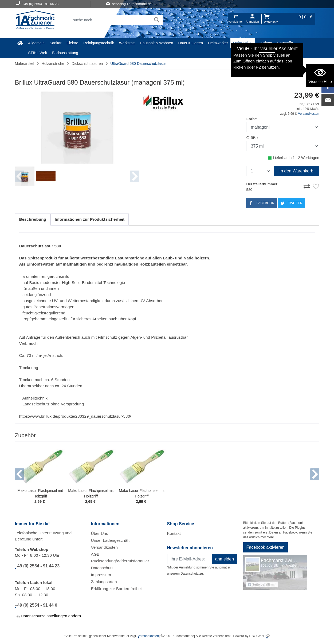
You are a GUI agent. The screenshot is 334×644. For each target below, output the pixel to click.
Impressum (101, 575)
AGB (95, 554)
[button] (20, 474)
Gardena (265, 43)
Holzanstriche (53, 64)
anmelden (225, 559)
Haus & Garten (190, 43)
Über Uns (100, 533)
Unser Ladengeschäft (110, 540)
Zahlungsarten (104, 582)
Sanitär (56, 43)
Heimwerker (218, 43)
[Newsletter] (188, 559)
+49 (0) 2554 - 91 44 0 (36, 605)
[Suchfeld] (110, 20)
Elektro (73, 43)
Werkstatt (127, 43)
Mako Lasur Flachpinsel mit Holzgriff (40, 493)
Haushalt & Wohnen (156, 43)
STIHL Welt (38, 53)
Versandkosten (309, 114)
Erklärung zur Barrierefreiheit (117, 589)
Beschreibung (33, 219)
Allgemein (36, 43)
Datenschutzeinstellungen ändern (49, 616)
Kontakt (174, 533)
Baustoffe (285, 43)
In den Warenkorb (296, 171)
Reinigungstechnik (99, 43)
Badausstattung (65, 53)
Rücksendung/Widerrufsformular (120, 561)
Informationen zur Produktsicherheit (90, 219)
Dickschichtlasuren (87, 64)
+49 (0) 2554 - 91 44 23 (37, 566)
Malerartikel (243, 43)
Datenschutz (102, 568)
